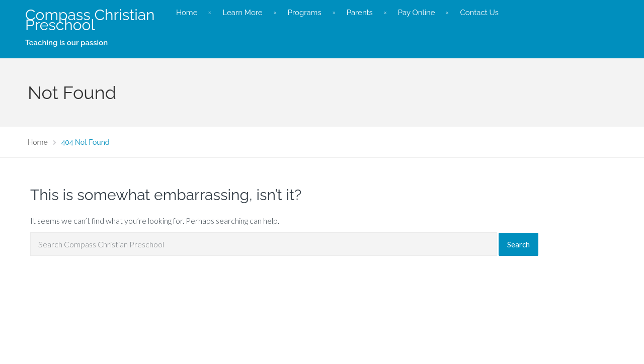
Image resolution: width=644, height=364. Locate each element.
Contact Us (479, 13)
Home (187, 13)
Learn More (242, 13)
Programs (305, 13)
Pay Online (417, 13)
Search (518, 244)
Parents (360, 13)
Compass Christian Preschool (90, 20)
